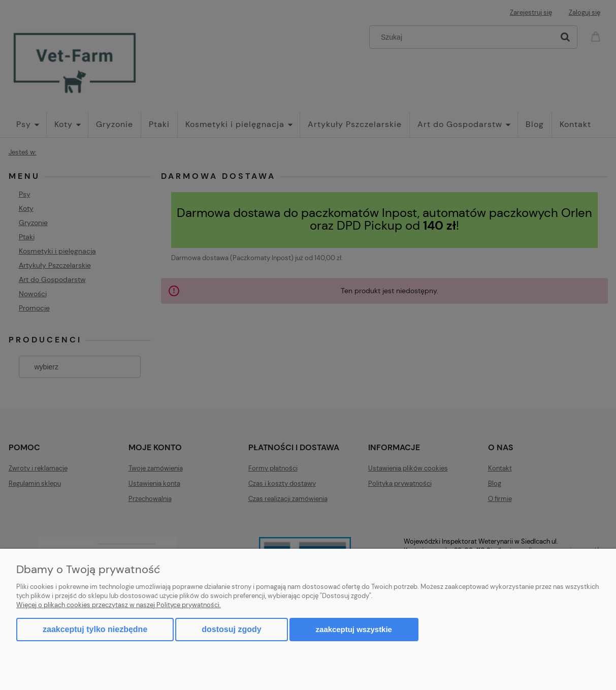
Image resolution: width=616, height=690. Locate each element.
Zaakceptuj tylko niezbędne (95, 629)
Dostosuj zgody (231, 629)
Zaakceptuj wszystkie (354, 629)
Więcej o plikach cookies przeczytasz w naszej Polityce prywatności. (119, 605)
